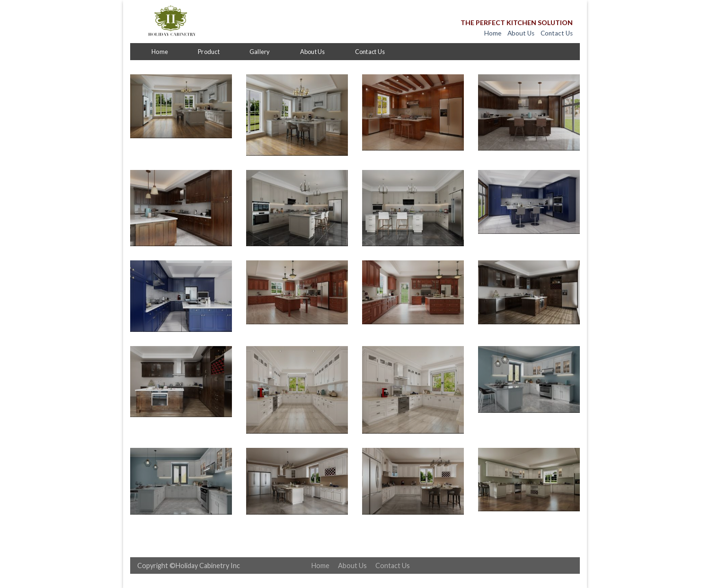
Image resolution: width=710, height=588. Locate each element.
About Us (521, 33)
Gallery (260, 52)
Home (493, 33)
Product (209, 52)
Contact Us (557, 33)
